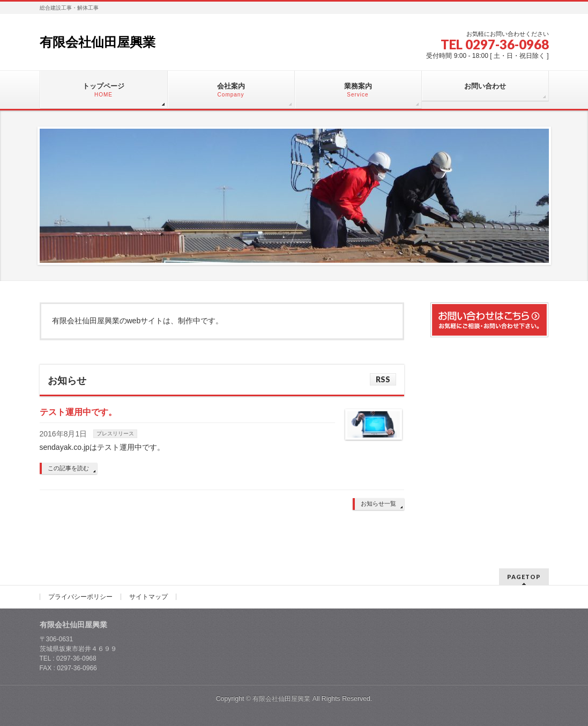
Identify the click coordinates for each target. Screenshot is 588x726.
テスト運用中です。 (78, 412)
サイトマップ (148, 597)
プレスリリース (115, 434)
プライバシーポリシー (80, 597)
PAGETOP (524, 577)
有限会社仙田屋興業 (98, 42)
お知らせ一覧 (378, 503)
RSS (383, 379)
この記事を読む (68, 468)
